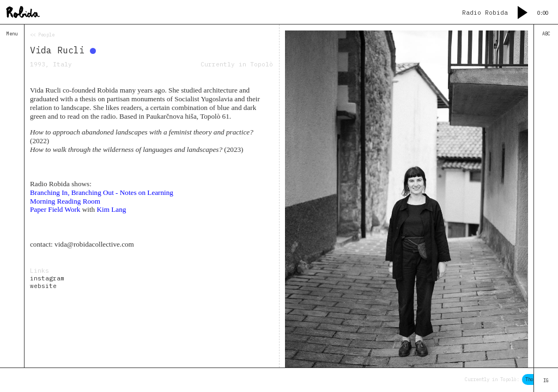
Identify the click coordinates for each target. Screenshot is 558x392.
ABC (546, 33)
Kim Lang (112, 209)
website (43, 286)
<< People (42, 35)
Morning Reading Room (65, 201)
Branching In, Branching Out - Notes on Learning (102, 192)
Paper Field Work (55, 209)
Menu (12, 33)
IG (546, 380)
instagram (47, 278)
